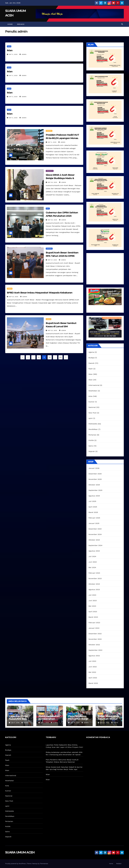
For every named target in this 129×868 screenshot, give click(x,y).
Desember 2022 (95, 634)
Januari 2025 (94, 523)
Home (10, 24)
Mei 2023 (92, 606)
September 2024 (95, 545)
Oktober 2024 (94, 540)
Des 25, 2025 (105, 723)
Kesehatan (93, 391)
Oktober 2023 (94, 584)
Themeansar (44, 864)
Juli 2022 (92, 661)
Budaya (92, 358)
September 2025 (95, 490)
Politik (91, 440)
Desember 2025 (95, 474)
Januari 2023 (94, 628)
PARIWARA (49, 249)
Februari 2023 (94, 623)
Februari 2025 (94, 518)
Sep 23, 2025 (14, 297)
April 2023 (93, 612)
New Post (92, 413)
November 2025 (95, 479)
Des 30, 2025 (75, 723)
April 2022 (93, 678)
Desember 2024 (95, 529)
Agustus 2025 (94, 496)
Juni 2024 (93, 562)
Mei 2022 (92, 672)
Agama (91, 352)
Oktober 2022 (94, 645)
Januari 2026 (94, 468)
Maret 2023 (93, 617)
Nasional (49, 131)
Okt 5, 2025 (13, 54)
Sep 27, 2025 (52, 260)
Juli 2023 (92, 595)
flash (91, 369)
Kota (48, 208)
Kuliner (91, 402)
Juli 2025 (92, 501)
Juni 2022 (93, 667)
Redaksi (21, 24)
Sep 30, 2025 (53, 182)
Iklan (10, 50)
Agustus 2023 (94, 590)
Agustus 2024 (94, 551)
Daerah (10, 289)
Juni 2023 (93, 601)
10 (50, 357)
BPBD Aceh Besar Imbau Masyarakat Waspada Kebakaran (40, 293)
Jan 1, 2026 (45, 723)
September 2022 (95, 650)
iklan (9, 46)
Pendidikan (50, 171)
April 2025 (93, 507)
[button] (122, 24)
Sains (91, 446)
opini (91, 418)
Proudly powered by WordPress (16, 864)
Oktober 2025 (94, 485)
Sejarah (92, 451)
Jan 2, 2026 (15, 723)
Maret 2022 (93, 683)
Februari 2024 (94, 573)
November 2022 (95, 639)
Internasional (94, 385)
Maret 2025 (93, 512)
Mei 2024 (92, 567)
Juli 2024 (92, 556)
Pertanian (93, 435)
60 (60, 357)
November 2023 (95, 578)
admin (23, 54)
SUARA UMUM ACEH (20, 852)
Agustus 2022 (94, 656)
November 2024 (95, 534)
